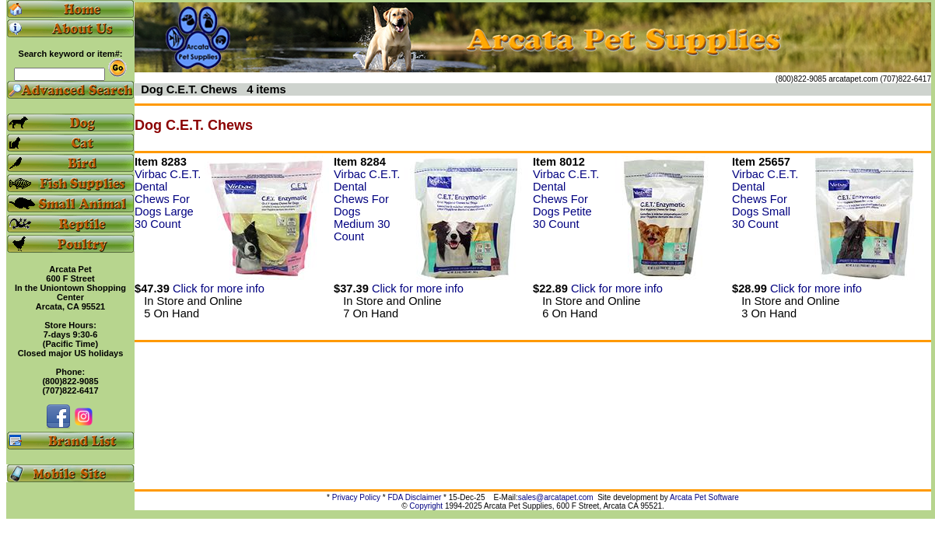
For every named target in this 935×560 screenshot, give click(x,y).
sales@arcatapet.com (556, 497)
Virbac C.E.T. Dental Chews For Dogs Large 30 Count (168, 199)
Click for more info (219, 289)
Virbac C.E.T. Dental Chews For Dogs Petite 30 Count (566, 199)
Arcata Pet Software (704, 497)
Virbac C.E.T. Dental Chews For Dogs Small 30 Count (765, 199)
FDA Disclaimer (414, 497)
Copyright (426, 506)
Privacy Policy (356, 497)
